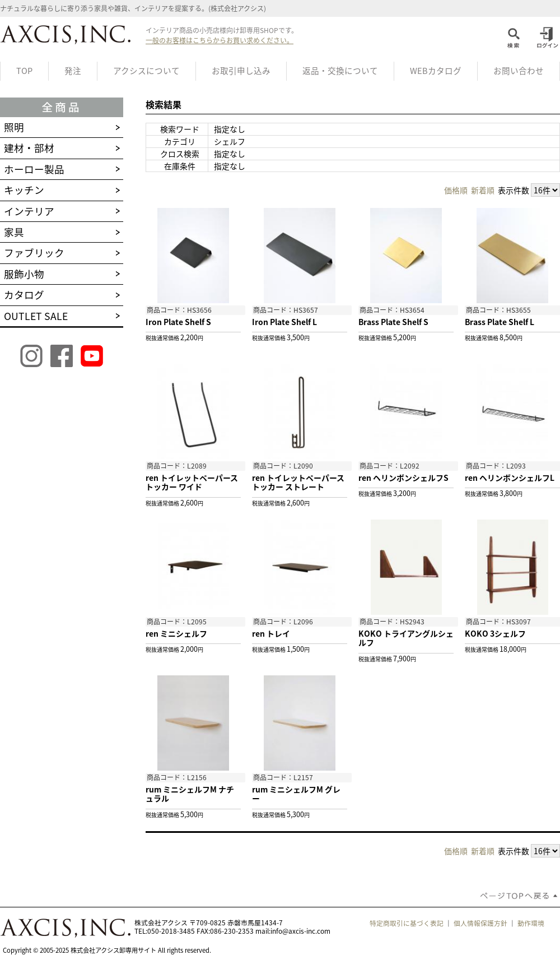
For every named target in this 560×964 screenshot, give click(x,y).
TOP (24, 71)
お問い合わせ (519, 71)
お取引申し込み (241, 71)
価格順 (456, 190)
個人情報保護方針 (480, 923)
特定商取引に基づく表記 (407, 923)
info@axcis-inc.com (300, 931)
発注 (73, 71)
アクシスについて (146, 71)
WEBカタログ (436, 71)
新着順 (483, 190)
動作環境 (531, 923)
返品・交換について (340, 71)
